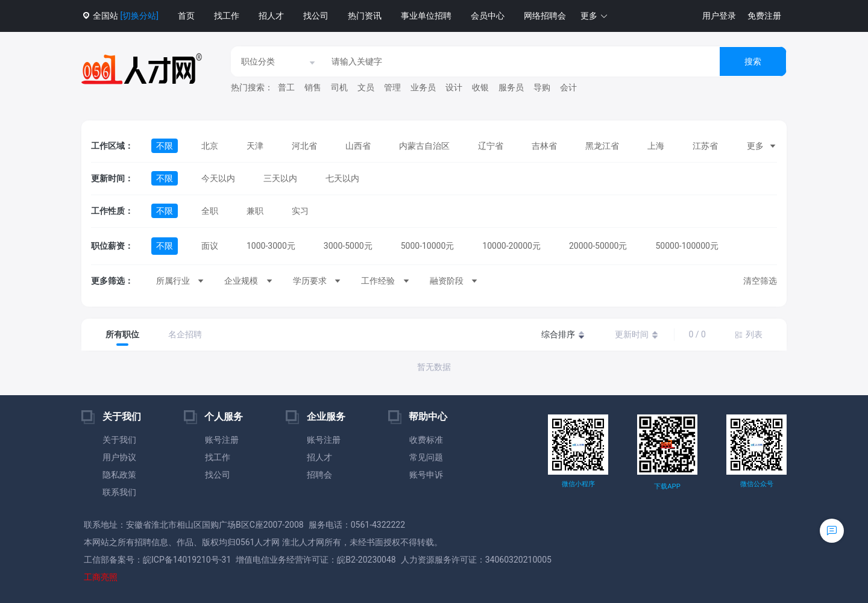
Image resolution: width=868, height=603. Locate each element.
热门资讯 (365, 16)
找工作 (227, 16)
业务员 (423, 87)
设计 (454, 87)
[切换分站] (139, 16)
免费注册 (764, 16)
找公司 (316, 16)
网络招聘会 (545, 16)
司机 (339, 87)
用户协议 (119, 457)
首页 (186, 16)
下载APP (667, 486)
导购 (542, 87)
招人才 (271, 16)
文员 (366, 87)
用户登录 (719, 16)
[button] (594, 16)
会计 (568, 87)
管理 (392, 87)
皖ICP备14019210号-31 (187, 560)
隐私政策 (119, 475)
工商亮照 (101, 577)
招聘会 (319, 475)
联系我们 (119, 492)
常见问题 (426, 457)
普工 (286, 87)
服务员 (511, 87)
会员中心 (488, 16)
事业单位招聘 (426, 16)
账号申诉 (426, 475)
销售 (313, 87)
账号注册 (222, 440)
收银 (480, 87)
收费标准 (426, 440)
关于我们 (119, 440)
